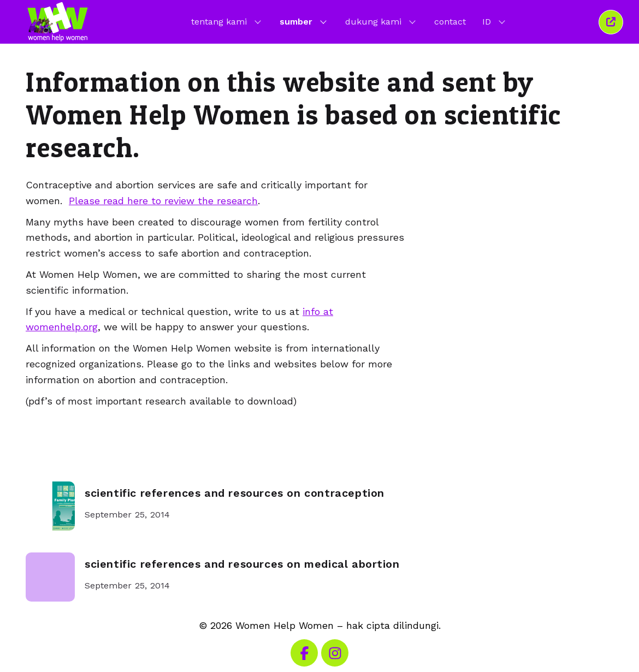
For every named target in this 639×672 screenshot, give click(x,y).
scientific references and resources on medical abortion (242, 564)
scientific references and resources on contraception (235, 493)
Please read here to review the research (163, 201)
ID (495, 21)
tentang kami (227, 21)
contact (450, 22)
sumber (304, 21)
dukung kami (381, 21)
